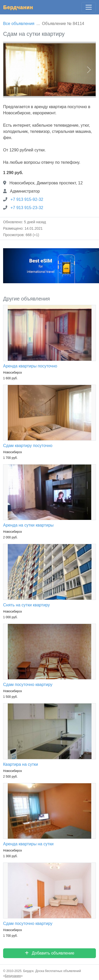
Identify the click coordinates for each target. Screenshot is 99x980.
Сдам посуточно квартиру (28, 685)
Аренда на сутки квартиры (28, 525)
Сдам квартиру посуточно (28, 446)
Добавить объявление (50, 953)
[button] (10, 70)
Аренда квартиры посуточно (30, 366)
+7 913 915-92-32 (27, 199)
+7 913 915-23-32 (27, 208)
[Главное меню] (89, 7)
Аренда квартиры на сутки (28, 844)
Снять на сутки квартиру (26, 605)
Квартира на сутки (21, 764)
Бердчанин (18, 7)
